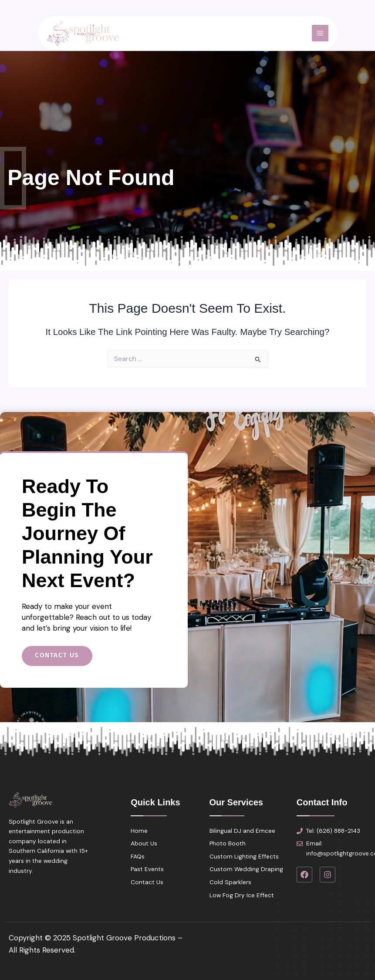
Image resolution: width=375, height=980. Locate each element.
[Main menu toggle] (306, 37)
